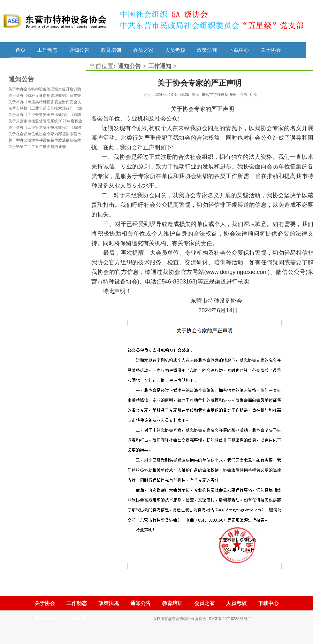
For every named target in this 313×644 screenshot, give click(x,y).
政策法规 (207, 50)
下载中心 (239, 50)
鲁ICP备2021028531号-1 (229, 619)
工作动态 (47, 50)
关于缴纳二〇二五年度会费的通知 (37, 147)
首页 (20, 50)
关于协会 (271, 50)
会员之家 (143, 50)
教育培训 (111, 50)
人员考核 (175, 50)
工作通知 (160, 66)
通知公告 (79, 50)
